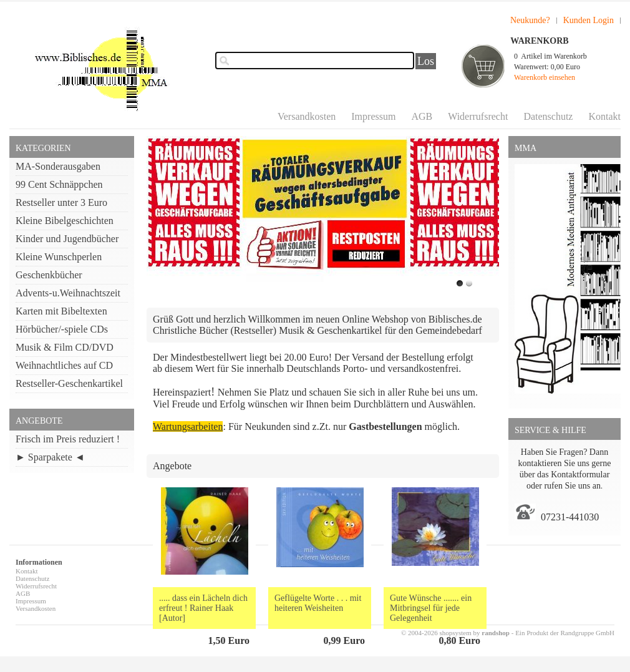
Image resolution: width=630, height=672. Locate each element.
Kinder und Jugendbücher (67, 239)
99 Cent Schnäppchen (59, 184)
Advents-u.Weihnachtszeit (68, 293)
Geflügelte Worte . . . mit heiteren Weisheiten (318, 603)
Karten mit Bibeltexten (61, 311)
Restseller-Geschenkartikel (69, 383)
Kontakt (604, 116)
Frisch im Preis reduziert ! (68, 439)
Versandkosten (307, 116)
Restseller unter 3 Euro (61, 202)
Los (426, 61)
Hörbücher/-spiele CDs (62, 329)
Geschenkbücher (49, 275)
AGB (422, 116)
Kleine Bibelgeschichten (65, 221)
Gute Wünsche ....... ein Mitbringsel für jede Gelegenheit (431, 608)
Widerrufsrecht (478, 116)
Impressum (373, 116)
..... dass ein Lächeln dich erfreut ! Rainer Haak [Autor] (203, 608)
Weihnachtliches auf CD (64, 365)
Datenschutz (548, 116)
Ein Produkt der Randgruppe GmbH (565, 633)
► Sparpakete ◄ (50, 457)
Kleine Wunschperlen (59, 257)
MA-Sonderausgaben (58, 166)
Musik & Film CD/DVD (65, 347)
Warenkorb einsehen (545, 77)
